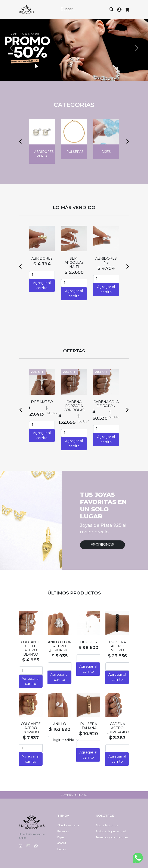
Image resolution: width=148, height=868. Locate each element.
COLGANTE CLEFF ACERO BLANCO (31, 648)
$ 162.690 (60, 729)
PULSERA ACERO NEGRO (117, 646)
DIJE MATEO (42, 402)
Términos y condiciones (112, 837)
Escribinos (102, 545)
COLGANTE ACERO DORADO (31, 728)
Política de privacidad (111, 831)
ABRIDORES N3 (106, 260)
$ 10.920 (89, 733)
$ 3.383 (117, 738)
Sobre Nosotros (107, 825)
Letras (61, 849)
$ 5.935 (60, 656)
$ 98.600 (88, 647)
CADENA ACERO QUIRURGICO (117, 728)
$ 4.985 (31, 660)
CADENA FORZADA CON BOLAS (74, 406)
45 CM (62, 843)
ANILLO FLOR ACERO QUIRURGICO (60, 646)
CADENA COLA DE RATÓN (106, 404)
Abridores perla (68, 825)
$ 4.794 (42, 264)
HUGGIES (89, 642)
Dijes (61, 837)
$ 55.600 (74, 272)
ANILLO (60, 724)
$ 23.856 (117, 656)
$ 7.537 (31, 738)
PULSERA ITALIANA (89, 726)
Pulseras (63, 831)
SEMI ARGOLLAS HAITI (74, 263)
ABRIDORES (42, 258)
